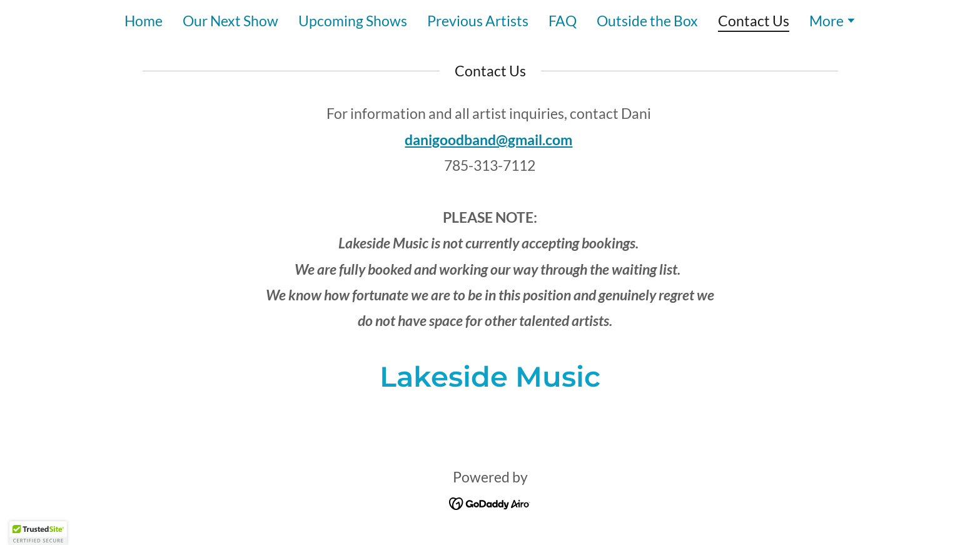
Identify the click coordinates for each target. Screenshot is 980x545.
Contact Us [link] (754, 21)
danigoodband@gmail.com (488, 140)
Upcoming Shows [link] (353, 21)
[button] (833, 22)
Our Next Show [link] (230, 21)
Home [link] (144, 21)
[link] (490, 501)
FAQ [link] (563, 21)
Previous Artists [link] (478, 21)
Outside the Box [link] (647, 21)
